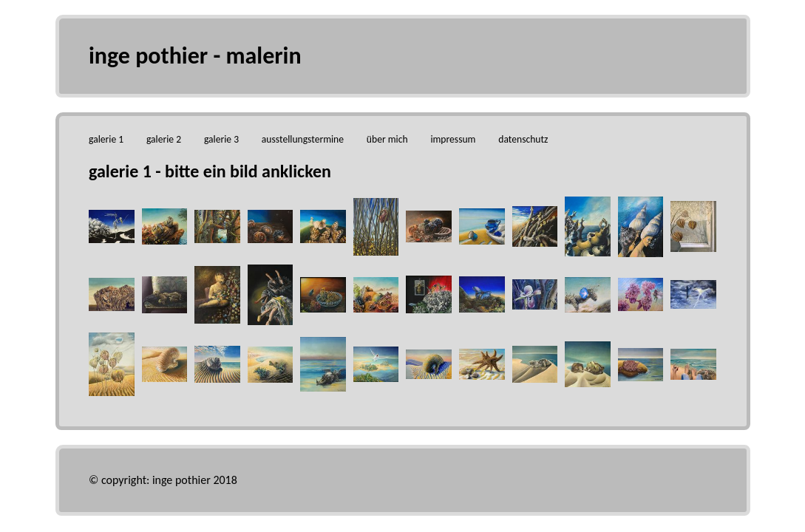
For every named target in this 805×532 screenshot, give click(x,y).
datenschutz (523, 139)
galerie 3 (221, 139)
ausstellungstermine (303, 139)
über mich (387, 139)
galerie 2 (164, 139)
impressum (453, 139)
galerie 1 (106, 139)
